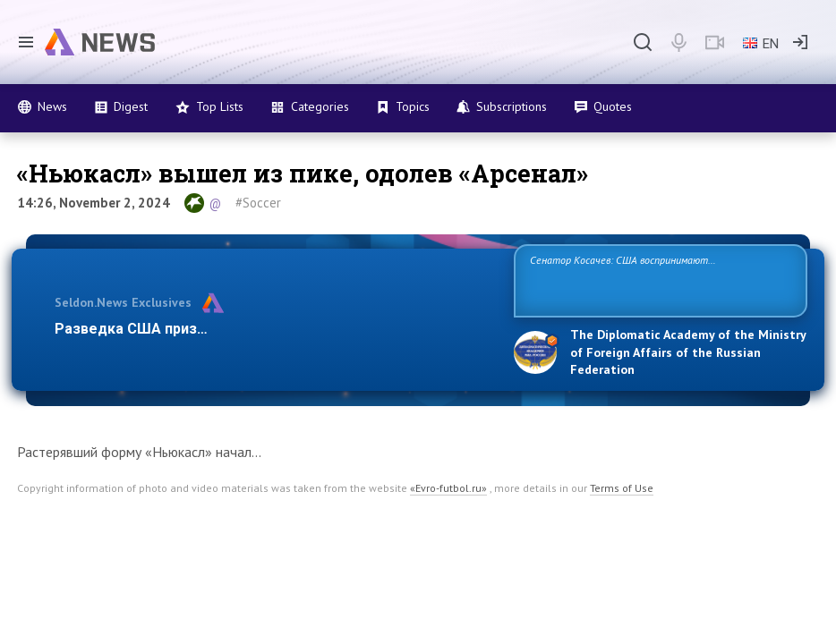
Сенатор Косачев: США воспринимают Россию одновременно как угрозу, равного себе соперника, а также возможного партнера (648, 280)
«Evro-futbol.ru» (448, 488)
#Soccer (258, 203)
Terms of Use (622, 488)
